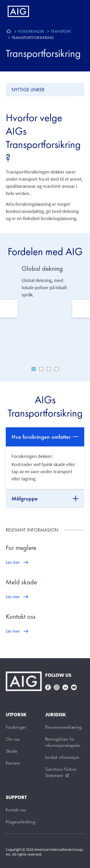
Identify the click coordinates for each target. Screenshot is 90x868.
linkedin (65, 687)
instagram (57, 687)
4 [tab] (57, 369)
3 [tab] (49, 369)
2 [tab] (41, 369)
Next (81, 309)
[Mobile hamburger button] (76, 11)
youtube (74, 687)
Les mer (13, 562)
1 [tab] (34, 369)
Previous (9, 309)
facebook (48, 687)
